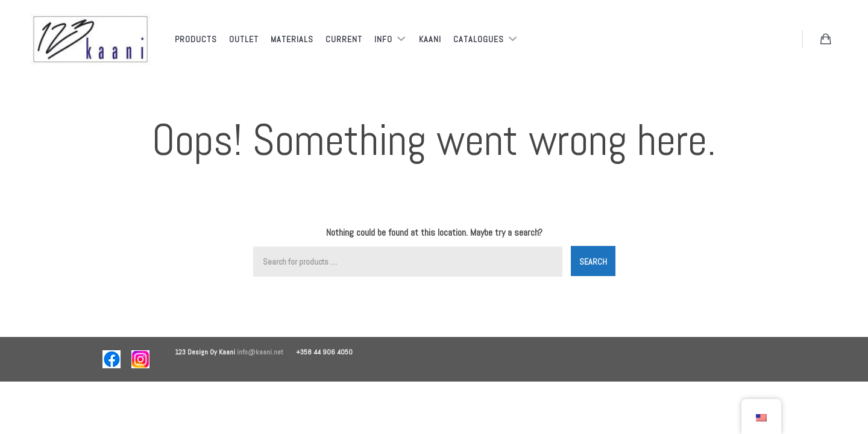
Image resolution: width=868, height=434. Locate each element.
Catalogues (480, 39)
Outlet (244, 39)
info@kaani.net (266, 352)
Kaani (430, 39)
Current (344, 39)
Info (385, 39)
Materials (292, 39)
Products (196, 39)
